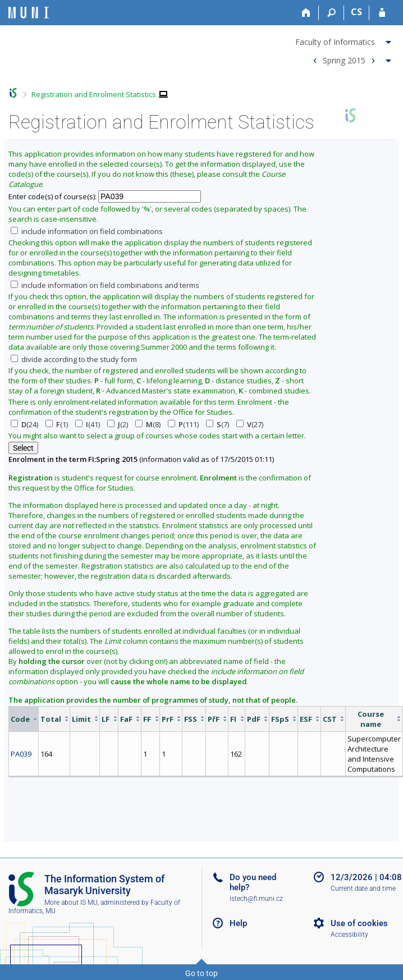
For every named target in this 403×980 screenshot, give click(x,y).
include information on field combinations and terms (105, 285)
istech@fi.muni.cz (256, 899)
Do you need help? (253, 882)
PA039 (21, 754)
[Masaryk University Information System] (29, 13)
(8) (148, 424)
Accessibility (349, 935)
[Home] (306, 13)
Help (238, 923)
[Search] (331, 13)
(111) (183, 424)
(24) (24, 424)
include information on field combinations (87, 231)
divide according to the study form (74, 359)
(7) (217, 424)
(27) (250, 424)
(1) (57, 424)
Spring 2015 (344, 60)
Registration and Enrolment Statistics (94, 94)
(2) (118, 424)
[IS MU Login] (382, 13)
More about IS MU (71, 903)
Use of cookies (359, 923)
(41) (88, 424)
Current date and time (363, 889)
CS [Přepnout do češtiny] (356, 12)
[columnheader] (24, 719)
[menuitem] (345, 40)
